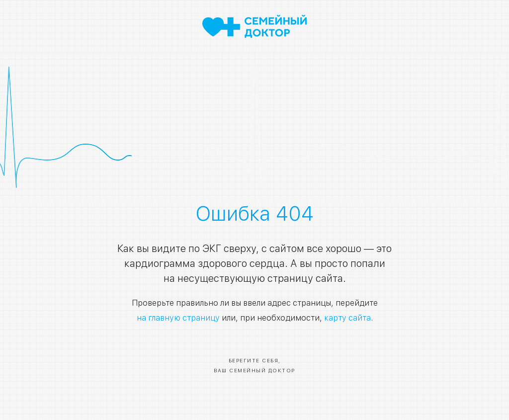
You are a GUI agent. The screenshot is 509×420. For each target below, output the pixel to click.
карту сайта (347, 318)
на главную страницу (178, 318)
